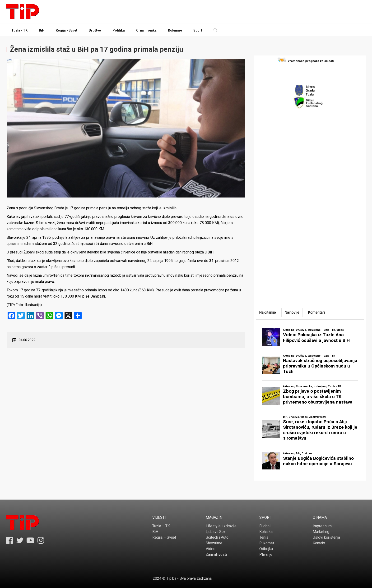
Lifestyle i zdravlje (221, 526)
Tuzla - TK (19, 30)
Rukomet (267, 543)
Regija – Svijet (164, 537)
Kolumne (175, 30)
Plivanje (266, 554)
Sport (198, 30)
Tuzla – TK (161, 526)
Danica (96, 296)
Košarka (266, 532)
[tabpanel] (310, 399)
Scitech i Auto (217, 537)
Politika (119, 30)
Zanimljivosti (216, 554)
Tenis (264, 537)
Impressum (322, 526)
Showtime (214, 543)
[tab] (267, 312)
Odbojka (266, 549)
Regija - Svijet (67, 30)
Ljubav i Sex (216, 532)
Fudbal (265, 526)
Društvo (95, 30)
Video (211, 549)
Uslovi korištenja (326, 537)
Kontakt (319, 543)
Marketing (321, 532)
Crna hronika (146, 30)
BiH (42, 30)
